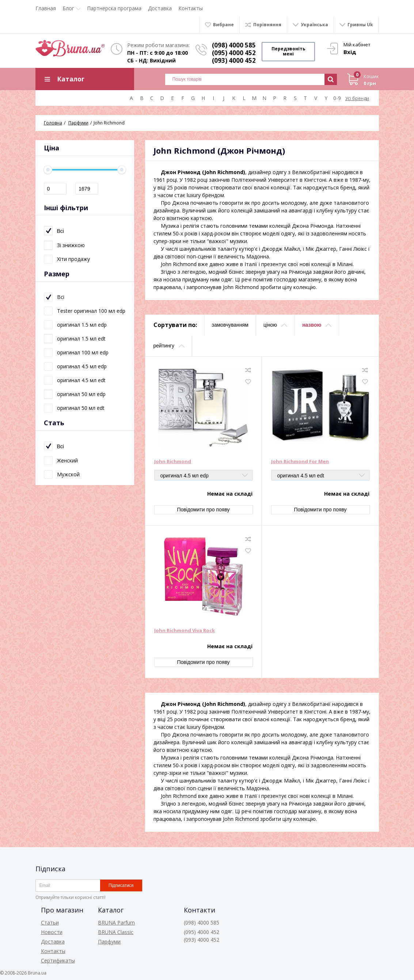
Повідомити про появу (203, 510)
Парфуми (109, 941)
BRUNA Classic (116, 932)
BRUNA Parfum (116, 923)
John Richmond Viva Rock (185, 631)
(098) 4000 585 (235, 45)
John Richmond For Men (300, 462)
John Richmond (173, 462)
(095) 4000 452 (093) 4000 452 (235, 57)
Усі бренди (357, 99)
